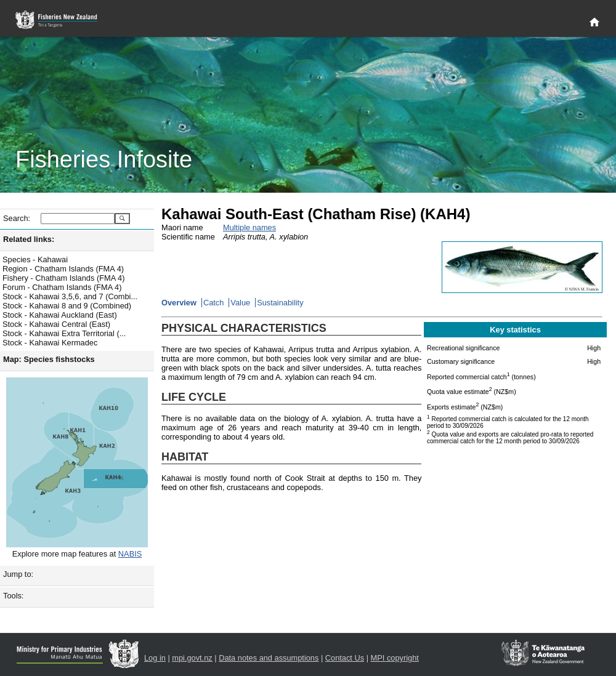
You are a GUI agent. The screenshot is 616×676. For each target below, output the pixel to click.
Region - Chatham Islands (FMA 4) (63, 269)
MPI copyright (395, 658)
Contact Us (345, 658)
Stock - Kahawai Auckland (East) (60, 315)
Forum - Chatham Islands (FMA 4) (62, 287)
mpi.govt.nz (192, 658)
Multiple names (249, 227)
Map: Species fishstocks (49, 359)
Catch (213, 303)
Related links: (29, 239)
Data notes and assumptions (269, 658)
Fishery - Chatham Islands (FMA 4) (63, 278)
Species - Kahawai (35, 260)
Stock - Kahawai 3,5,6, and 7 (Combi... (70, 296)
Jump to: (18, 574)
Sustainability (280, 303)
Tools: (13, 596)
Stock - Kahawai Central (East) (56, 324)
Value (240, 303)
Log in (155, 658)
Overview (179, 303)
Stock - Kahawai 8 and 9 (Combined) (67, 306)
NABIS (130, 554)
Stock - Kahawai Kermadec (50, 343)
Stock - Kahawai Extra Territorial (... (64, 333)
